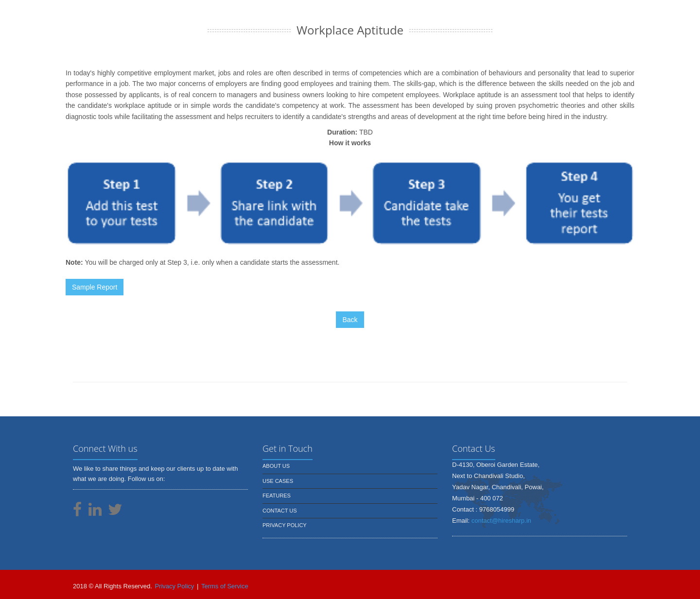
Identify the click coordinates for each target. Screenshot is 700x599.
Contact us (280, 511)
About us (276, 466)
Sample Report (95, 287)
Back (350, 320)
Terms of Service (225, 586)
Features (277, 496)
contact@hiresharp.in (501, 521)
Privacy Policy (285, 525)
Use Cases (278, 481)
